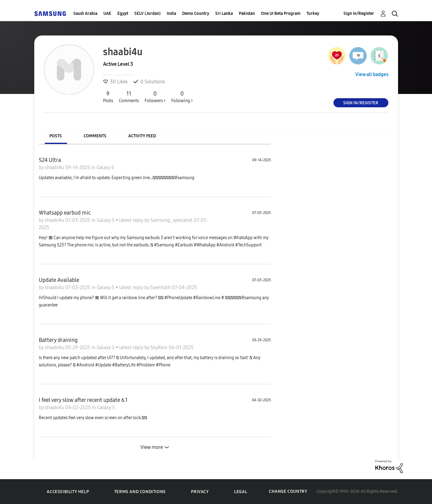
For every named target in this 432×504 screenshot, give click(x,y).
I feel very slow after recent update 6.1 (83, 400)
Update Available (59, 280)
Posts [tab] (56, 136)
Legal (241, 492)
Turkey (313, 13)
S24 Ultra (50, 160)
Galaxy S (105, 167)
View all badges (372, 74)
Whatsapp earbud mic (65, 213)
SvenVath (161, 287)
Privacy (200, 492)
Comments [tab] (95, 136)
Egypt (123, 13)
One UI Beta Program (281, 13)
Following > (182, 97)
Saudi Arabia (85, 13)
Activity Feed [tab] (142, 136)
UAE (107, 13)
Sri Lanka (224, 13)
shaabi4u (55, 167)
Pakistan (247, 13)
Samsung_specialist (172, 220)
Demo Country (196, 13)
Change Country (288, 491)
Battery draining (58, 340)
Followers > (155, 97)
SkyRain (159, 347)
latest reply (132, 220)
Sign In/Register (359, 13)
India (171, 13)
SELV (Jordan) (147, 13)
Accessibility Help (68, 492)
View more (152, 447)
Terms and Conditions (140, 492)
